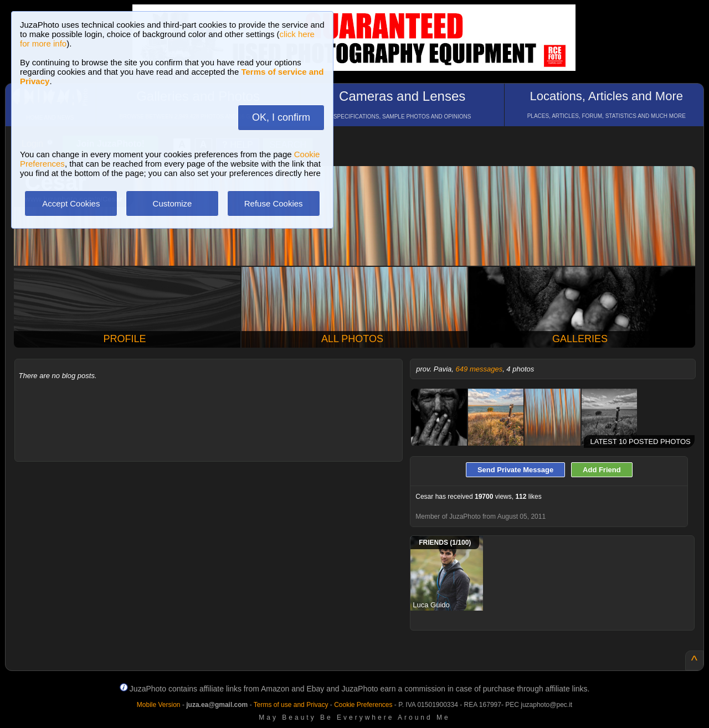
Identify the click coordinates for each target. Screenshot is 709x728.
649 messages (479, 369)
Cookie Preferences (363, 705)
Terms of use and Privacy (291, 705)
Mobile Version (159, 705)
